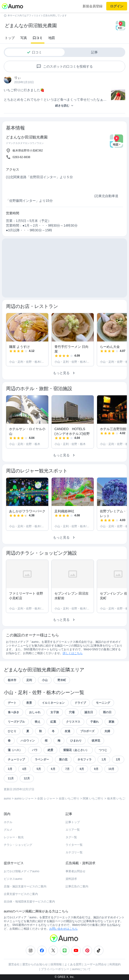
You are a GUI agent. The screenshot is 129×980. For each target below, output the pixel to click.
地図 (52, 38)
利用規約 (115, 964)
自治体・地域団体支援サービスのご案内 (29, 902)
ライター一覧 (74, 845)
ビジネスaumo (13, 879)
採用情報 (56, 964)
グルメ (8, 830)
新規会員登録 (93, 6)
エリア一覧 (73, 830)
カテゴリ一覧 (74, 852)
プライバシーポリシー (55, 969)
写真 (24, 38)
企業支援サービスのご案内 (21, 894)
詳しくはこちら (73, 653)
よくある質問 (73, 964)
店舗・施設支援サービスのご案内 (25, 886)
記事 (94, 52)
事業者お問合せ (76, 871)
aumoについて (81, 969)
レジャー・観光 (14, 837)
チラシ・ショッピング (18, 845)
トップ (10, 38)
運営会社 (14, 964)
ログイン (117, 6)
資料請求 (71, 879)
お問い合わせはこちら (63, 929)
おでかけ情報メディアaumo (22, 871)
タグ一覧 (71, 837)
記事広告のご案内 (77, 886)
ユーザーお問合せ (95, 964)
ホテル (8, 822)
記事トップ (73, 822)
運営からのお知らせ (35, 964)
